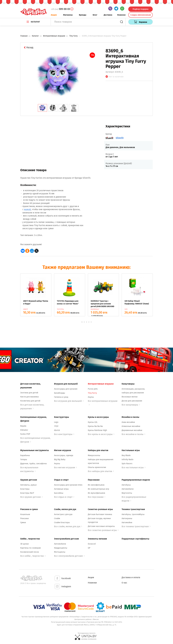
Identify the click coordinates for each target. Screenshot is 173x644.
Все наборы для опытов (101, 471)
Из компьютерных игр (98, 489)
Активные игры (61, 489)
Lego (56, 422)
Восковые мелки (130, 397)
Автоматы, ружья (28, 485)
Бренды (83, 15)
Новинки (121, 15)
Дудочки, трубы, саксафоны (34, 463)
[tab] (42, 108)
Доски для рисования (132, 401)
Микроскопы (94, 455)
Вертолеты (127, 493)
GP (89, 548)
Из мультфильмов (96, 493)
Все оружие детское (31, 497)
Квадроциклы (61, 548)
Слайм (57, 518)
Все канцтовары (131, 405)
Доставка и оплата (131, 577)
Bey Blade (126, 455)
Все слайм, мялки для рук (68, 526)
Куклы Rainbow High (97, 430)
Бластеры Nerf (27, 493)
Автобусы (126, 485)
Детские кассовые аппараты (101, 526)
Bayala (23, 426)
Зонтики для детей (29, 393)
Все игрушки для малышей (69, 401)
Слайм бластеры (62, 522)
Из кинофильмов (96, 485)
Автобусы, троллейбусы (133, 514)
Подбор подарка (140, 9)
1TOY (56, 426)
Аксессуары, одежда (64, 455)
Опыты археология (97, 467)
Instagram (63, 587)
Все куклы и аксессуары (101, 434)
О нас (124, 583)
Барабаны (25, 455)
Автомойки (127, 522)
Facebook (62, 578)
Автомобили (128, 489)
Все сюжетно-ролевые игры (103, 530)
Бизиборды (60, 393)
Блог (95, 15)
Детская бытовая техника (100, 514)
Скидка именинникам (141, 15)
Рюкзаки (24, 518)
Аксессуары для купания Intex (68, 485)
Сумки (23, 522)
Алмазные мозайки (131, 426)
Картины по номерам (30, 548)
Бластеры (25, 489)
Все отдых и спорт (64, 497)
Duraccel (92, 544)
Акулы (91, 397)
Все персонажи (97, 497)
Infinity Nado (128, 459)
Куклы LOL (93, 422)
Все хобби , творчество (33, 556)
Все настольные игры (134, 467)
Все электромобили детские (69, 556)
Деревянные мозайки (132, 430)
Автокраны (127, 518)
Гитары (24, 459)
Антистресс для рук (63, 514)
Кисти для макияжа (29, 397)
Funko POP (25, 434)
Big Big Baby (60, 459)
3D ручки (24, 544)
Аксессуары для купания (66, 389)
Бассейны (59, 493)
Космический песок (30, 552)
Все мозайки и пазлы (133, 434)
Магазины (68, 15)
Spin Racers (127, 463)
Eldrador (24, 430)
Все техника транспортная (136, 526)
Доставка (108, 15)
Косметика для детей (30, 401)
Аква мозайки (128, 422)
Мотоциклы (60, 552)
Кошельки (25, 514)
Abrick (57, 430)
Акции (54, 15)
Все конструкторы (64, 434)
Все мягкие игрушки (65, 467)
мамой (27, 209)
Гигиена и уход (61, 397)
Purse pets (93, 389)
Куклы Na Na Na (95, 426)
